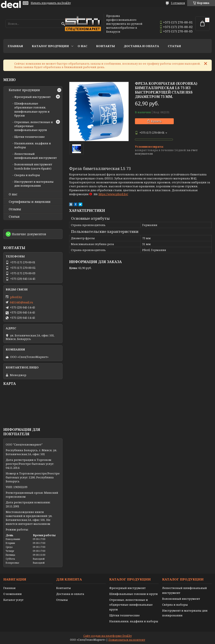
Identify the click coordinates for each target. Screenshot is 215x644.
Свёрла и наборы (175, 605)
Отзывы (15, 209)
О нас (82, 46)
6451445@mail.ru (21, 302)
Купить (156, 121)
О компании (13, 594)
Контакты (106, 46)
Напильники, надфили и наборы (134, 621)
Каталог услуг (13, 600)
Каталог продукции (50, 46)
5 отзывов (178, 3)
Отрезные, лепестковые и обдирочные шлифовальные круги (131, 605)
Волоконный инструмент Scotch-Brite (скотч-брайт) (33, 166)
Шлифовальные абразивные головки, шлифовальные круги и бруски (32, 109)
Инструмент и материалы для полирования (34, 184)
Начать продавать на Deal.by (51, 3)
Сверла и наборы (27, 175)
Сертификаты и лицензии (30, 202)
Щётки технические (125, 615)
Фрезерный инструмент (32, 97)
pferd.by (16, 297)
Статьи (174, 46)
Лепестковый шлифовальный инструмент (36, 156)
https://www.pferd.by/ (113, 194)
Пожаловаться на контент (127, 640)
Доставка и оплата (141, 46)
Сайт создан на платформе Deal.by (108, 636)
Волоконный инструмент (181, 599)
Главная (15, 46)
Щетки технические (30, 137)
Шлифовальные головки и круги (133, 594)
